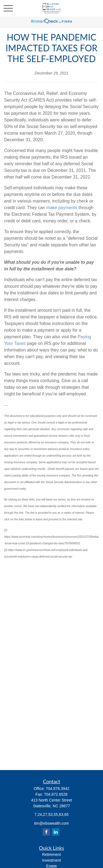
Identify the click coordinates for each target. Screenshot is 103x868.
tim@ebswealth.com (51, 823)
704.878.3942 (58, 789)
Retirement (51, 854)
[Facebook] (46, 832)
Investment (51, 860)
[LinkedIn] (56, 832)
